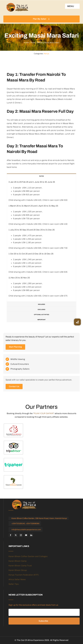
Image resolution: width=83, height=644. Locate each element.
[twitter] (16, 535)
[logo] (17, 7)
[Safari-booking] (13, 430)
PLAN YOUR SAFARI (44, 413)
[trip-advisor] (13, 448)
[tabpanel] (41, 240)
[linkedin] (31, 535)
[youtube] (26, 535)
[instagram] (21, 535)
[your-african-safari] (13, 482)
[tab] (41, 176)
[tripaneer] (13, 465)
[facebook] (11, 535)
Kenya (47, 54)
